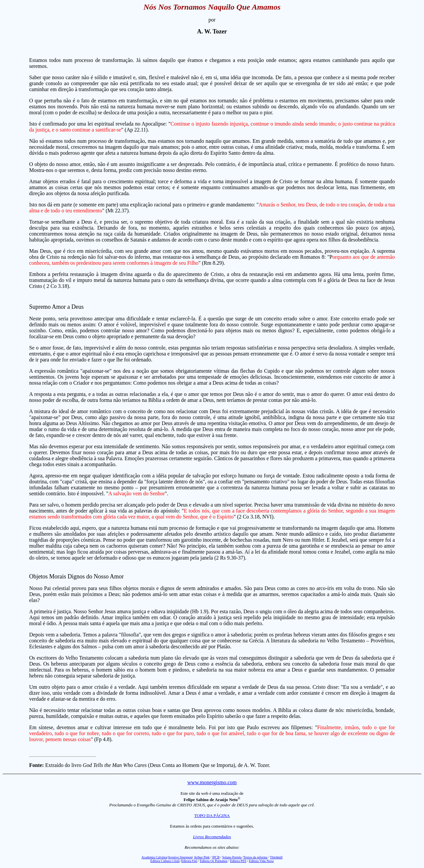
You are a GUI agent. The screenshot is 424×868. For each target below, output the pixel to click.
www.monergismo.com (212, 782)
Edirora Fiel (189, 861)
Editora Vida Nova (261, 861)
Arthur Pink (202, 857)
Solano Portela (232, 857)
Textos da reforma (256, 857)
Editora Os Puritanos (213, 861)
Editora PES (238, 861)
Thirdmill (276, 857)
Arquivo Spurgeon (180, 857)
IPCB (216, 857)
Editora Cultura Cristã (165, 861)
